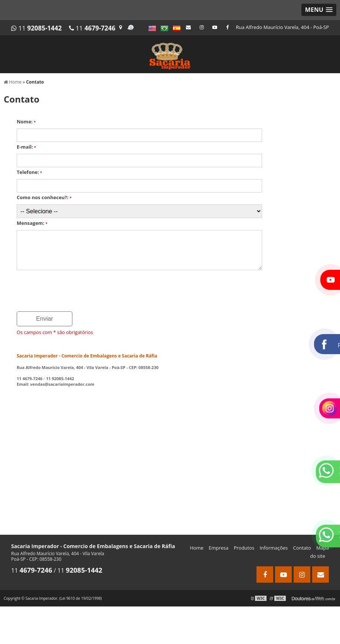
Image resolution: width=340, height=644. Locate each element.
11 (36, 28)
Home (197, 548)
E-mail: (26, 147)
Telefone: (29, 172)
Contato (302, 548)
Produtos (244, 548)
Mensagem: (32, 223)
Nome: (26, 122)
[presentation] (62, 288)
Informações (274, 548)
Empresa (218, 548)
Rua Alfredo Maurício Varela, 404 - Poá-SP (283, 27)
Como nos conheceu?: (44, 197)
